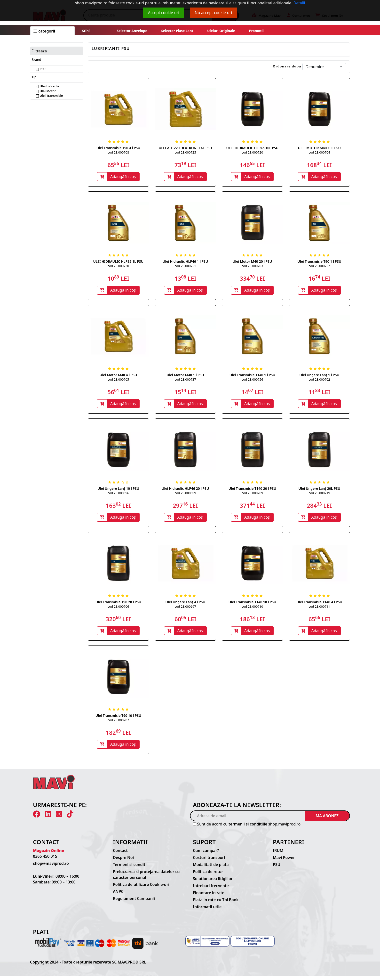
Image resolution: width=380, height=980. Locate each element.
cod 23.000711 (319, 609)
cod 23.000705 (118, 381)
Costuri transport (209, 862)
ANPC (118, 896)
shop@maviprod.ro (51, 867)
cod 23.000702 (319, 381)
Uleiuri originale (221, 31)
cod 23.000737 (185, 381)
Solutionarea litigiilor (213, 883)
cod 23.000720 (252, 152)
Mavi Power (284, 862)
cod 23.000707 (118, 723)
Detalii (299, 3)
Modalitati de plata (211, 869)
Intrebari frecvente (211, 890)
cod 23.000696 (118, 495)
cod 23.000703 (252, 267)
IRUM (278, 855)
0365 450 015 (45, 860)
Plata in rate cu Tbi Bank (216, 904)
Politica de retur (208, 876)
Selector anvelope (132, 31)
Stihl (86, 31)
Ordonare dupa (287, 66)
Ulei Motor (46, 91)
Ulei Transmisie (49, 96)
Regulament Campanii (134, 903)
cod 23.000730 (118, 267)
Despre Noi (123, 862)
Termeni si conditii (130, 869)
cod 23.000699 (185, 495)
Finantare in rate (209, 897)
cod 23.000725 (185, 152)
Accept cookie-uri (164, 13)
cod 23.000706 (118, 609)
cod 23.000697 (185, 609)
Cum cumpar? (206, 855)
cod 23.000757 (319, 267)
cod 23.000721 (185, 267)
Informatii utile (207, 911)
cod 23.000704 (319, 152)
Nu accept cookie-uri (214, 13)
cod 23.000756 (252, 381)
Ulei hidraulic (48, 86)
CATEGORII (44, 31)
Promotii (256, 31)
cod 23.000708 (118, 152)
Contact (120, 855)
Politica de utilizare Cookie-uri (141, 889)
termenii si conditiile (248, 828)
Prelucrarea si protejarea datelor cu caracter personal (146, 879)
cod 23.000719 (319, 495)
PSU (41, 69)
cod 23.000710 (252, 609)
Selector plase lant (177, 31)
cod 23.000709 (252, 495)
